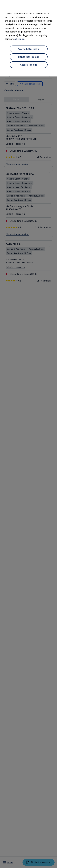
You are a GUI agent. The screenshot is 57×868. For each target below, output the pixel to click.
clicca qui (20, 39)
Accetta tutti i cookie (28, 49)
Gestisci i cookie (29, 65)
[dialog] (28, 434)
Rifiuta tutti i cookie (28, 57)
